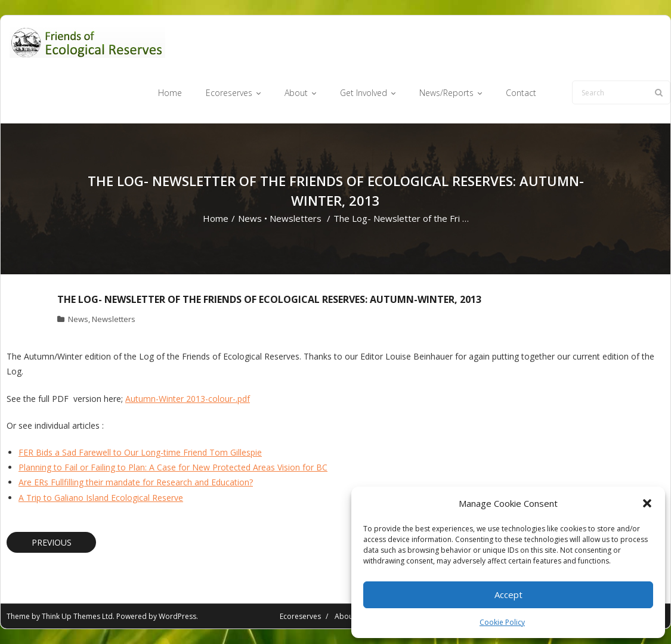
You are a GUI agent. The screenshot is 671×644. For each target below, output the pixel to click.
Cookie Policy (502, 622)
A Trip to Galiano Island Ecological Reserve (101, 498)
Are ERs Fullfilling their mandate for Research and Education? (136, 482)
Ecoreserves (300, 616)
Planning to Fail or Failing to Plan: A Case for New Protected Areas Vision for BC (173, 467)
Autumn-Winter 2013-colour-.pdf (188, 399)
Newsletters (296, 218)
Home (216, 218)
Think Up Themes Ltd (77, 616)
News (250, 218)
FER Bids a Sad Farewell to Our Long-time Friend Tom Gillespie (140, 452)
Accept (508, 595)
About (345, 616)
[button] (647, 503)
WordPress (177, 616)
